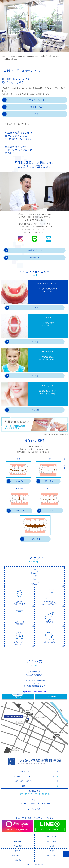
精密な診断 (49, 616)
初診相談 (18, 860)
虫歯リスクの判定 (49, 636)
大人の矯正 (18, 846)
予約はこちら (18, 697)
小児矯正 (51, 846)
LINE (20, 114)
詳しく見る (22, 308)
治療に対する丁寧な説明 (20, 617)
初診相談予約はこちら (24, 250)
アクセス (51, 851)
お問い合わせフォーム (23, 100)
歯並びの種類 (51, 841)
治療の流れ (18, 841)
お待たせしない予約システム (20, 637)
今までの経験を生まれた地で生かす (49, 597)
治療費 (18, 851)
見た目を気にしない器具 (20, 597)
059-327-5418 (51, 697)
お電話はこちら (23, 258)
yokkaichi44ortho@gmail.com (36, 692)
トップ (18, 837)
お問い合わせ (51, 855)
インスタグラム (22, 107)
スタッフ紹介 (51, 837)
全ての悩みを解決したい (35, 577)
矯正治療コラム (18, 855)
